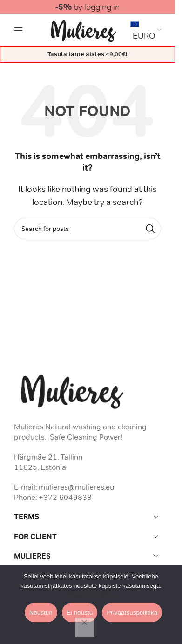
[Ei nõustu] (84, 627)
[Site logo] (84, 29)
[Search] (88, 229)
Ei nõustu (80, 613)
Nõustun (41, 613)
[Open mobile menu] (19, 30)
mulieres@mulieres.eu (76, 487)
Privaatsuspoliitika (91, 595)
